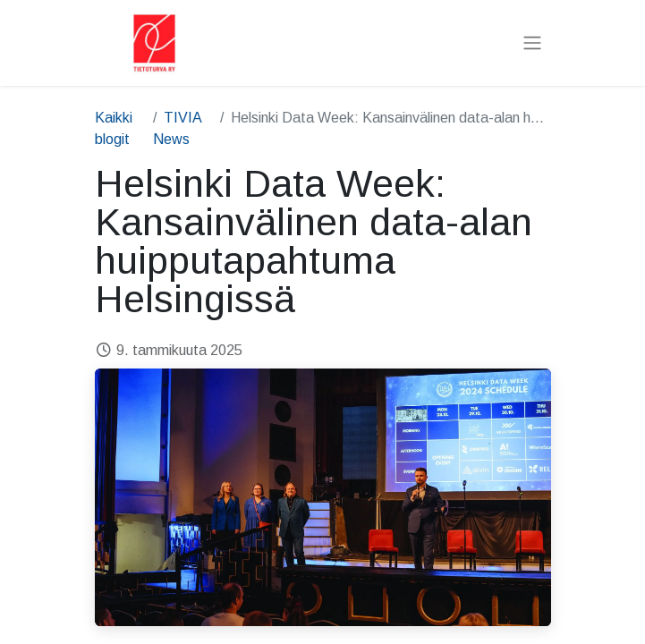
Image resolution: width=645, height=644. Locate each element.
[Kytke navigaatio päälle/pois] (532, 43)
